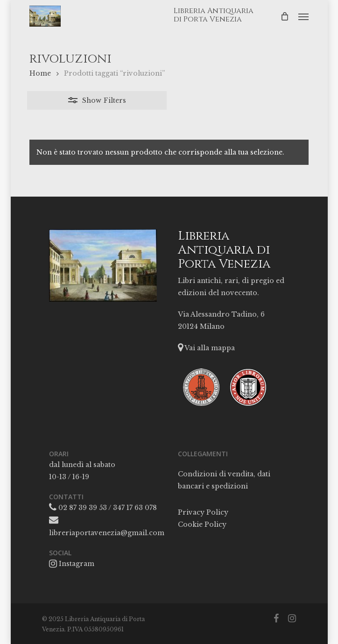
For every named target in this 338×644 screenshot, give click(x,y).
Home (40, 73)
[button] (303, 16)
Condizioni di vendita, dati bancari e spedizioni (224, 480)
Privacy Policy (203, 512)
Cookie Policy (202, 524)
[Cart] (285, 16)
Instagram (72, 564)
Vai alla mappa (206, 348)
